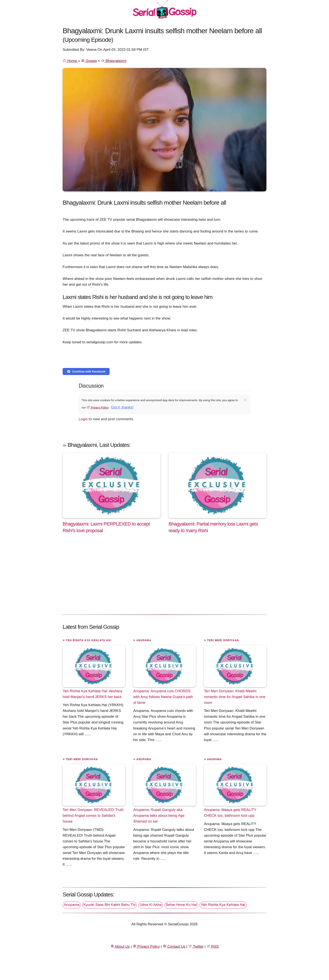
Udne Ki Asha (151, 905)
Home (70, 61)
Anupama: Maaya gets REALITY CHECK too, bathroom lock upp (230, 813)
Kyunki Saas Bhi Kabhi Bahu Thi (109, 905)
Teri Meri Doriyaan (223, 640)
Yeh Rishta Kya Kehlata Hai (88, 640)
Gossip (89, 61)
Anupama (144, 640)
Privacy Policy (97, 407)
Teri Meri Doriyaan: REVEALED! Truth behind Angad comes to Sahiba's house (93, 816)
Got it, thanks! (122, 407)
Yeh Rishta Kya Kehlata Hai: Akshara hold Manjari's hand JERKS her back (92, 694)
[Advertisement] (164, 578)
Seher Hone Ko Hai (181, 905)
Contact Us (174, 946)
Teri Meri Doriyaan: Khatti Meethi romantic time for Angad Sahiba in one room (235, 697)
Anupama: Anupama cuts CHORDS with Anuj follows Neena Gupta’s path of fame (163, 697)
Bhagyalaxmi (114, 61)
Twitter (196, 946)
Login (83, 419)
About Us (120, 946)
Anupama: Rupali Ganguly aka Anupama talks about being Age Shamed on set (159, 816)
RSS (213, 946)
